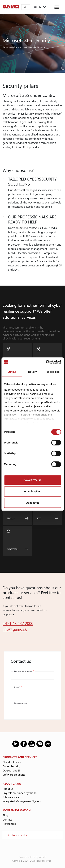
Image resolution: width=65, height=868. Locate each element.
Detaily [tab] (33, 372)
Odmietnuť (32, 503)
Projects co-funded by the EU (20, 793)
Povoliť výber (32, 491)
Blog (5, 815)
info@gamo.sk (15, 629)
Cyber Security (11, 766)
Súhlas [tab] (12, 372)
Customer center (18, 835)
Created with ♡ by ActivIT (32, 857)
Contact (7, 819)
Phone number (21, 703)
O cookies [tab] (53, 372)
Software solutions (14, 775)
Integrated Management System (22, 801)
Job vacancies (11, 797)
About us (8, 789)
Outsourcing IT (11, 770)
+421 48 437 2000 (18, 623)
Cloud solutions (12, 762)
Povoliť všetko (33, 480)
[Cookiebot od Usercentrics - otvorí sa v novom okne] (46, 362)
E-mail (18, 687)
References (9, 824)
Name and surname (24, 671)
